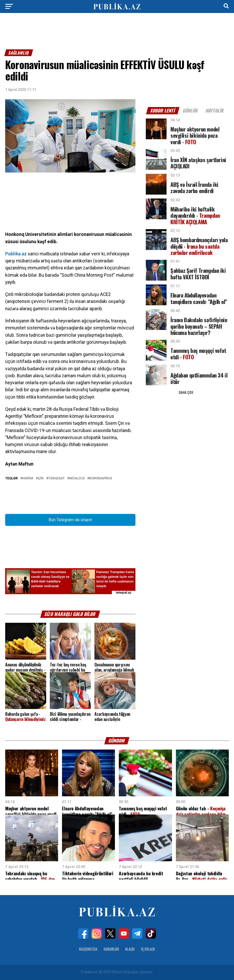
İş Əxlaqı (148, 949)
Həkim (28, 478)
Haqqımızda (88, 949)
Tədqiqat (56, 478)
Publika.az (16, 254)
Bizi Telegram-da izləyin (70, 520)
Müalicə (77, 478)
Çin (41, 478)
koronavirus (101, 478)
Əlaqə (130, 949)
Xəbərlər (111, 949)
